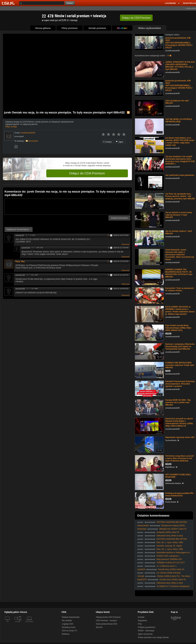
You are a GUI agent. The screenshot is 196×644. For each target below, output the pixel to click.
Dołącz (136, 18)
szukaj (70, 3)
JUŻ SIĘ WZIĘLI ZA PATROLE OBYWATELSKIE (179, 120)
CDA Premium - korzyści (106, 621)
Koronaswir (33, 141)
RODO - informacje (146, 631)
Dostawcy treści (69, 627)
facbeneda (142, 529)
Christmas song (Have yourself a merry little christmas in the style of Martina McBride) (180, 458)
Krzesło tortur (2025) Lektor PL (171, 569)
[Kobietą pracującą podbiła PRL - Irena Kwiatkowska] (149, 500)
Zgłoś (120, 142)
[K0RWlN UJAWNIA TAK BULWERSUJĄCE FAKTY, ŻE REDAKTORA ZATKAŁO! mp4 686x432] (149, 277)
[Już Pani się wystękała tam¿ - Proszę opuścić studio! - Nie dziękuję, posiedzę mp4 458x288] (149, 201)
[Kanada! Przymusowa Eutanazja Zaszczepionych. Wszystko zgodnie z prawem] (149, 388)
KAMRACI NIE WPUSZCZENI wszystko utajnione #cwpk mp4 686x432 (180, 365)
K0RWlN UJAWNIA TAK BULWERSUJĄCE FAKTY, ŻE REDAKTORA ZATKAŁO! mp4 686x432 (179, 273)
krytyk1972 (142, 580)
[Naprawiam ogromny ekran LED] (149, 444)
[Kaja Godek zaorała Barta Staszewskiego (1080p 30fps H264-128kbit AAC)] (149, 332)
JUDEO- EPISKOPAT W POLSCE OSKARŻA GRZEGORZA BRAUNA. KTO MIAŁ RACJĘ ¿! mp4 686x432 (180, 66)
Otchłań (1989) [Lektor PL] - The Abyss (174, 576)
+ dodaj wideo (191, 8)
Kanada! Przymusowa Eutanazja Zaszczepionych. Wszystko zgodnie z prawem (180, 384)
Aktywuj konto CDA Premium (108, 617)
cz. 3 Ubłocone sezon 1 (167, 566)
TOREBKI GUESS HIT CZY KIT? (171, 563)
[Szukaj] (42, 3)
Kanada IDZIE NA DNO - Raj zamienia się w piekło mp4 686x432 (178, 402)
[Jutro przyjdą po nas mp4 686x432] (149, 108)
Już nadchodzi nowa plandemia (180, 175)
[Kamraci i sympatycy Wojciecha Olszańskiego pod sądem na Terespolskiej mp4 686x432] (149, 351)
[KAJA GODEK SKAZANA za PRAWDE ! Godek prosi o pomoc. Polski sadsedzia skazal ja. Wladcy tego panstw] (149, 314)
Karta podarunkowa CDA (107, 624)
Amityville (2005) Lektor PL (168, 532)
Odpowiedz (125, 244)
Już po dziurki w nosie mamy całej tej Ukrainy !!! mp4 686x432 (179, 215)
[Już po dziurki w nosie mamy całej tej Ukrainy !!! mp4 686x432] (149, 219)
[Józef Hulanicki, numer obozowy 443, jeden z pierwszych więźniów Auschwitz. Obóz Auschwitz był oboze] (149, 257)
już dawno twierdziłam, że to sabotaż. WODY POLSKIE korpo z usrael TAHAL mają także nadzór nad (180, 142)
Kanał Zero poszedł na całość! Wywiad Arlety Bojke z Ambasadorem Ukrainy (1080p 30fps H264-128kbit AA (179, 422)
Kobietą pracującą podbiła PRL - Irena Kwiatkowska (180, 494)
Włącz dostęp (11, 127)
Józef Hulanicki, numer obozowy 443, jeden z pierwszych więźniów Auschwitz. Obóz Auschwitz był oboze (180, 255)
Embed (107, 142)
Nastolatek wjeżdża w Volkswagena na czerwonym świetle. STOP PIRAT (163, 554)
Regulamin (142, 621)
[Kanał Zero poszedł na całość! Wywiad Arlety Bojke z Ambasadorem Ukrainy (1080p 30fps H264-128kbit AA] (149, 426)
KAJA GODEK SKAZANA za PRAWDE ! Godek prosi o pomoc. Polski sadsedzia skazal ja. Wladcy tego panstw (180, 310)
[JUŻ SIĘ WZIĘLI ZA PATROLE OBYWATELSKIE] (149, 126)
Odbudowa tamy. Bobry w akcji (170, 536)
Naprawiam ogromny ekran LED (180, 437)
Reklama (66, 634)
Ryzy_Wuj (20, 261)
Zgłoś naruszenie (145, 634)
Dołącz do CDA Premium (87, 173)
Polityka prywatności (147, 627)
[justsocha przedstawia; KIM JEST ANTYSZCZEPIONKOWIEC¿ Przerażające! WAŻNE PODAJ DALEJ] (149, 42)
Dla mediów (67, 621)
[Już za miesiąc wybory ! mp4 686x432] (149, 238)
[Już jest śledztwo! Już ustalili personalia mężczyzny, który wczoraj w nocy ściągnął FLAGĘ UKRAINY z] (149, 164)
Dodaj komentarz (119, 218)
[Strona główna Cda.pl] (9, 3)
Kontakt (141, 617)
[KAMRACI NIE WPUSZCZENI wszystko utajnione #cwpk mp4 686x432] (149, 370)
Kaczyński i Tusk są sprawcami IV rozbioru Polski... (180, 289)
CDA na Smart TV (69, 631)
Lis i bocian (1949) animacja (168, 573)
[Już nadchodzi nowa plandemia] (149, 182)
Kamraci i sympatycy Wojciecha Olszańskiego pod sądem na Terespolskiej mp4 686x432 (180, 347)
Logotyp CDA (68, 624)
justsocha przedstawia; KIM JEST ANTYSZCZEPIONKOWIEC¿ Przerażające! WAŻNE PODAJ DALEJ (179, 43)
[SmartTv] (20, 623)
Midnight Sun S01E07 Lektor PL (173, 529)
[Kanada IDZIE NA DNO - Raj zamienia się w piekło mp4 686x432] (149, 407)
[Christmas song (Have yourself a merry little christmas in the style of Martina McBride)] (149, 463)
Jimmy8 (141, 576)
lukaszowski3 (143, 526)
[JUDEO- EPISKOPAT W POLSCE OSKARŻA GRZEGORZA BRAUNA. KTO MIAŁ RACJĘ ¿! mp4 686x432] (149, 69)
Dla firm (99, 627)
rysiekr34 (141, 569)
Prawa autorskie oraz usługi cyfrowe (153, 637)
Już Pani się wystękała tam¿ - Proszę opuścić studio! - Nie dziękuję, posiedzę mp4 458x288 (180, 196)
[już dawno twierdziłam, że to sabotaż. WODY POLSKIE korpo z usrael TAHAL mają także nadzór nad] (149, 145)
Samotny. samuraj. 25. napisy (169, 546)
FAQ (140, 624)
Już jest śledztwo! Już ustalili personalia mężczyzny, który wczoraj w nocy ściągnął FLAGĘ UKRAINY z (180, 160)
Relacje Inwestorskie (71, 617)
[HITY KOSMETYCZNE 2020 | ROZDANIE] (149, 482)
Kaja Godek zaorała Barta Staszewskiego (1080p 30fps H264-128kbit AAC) (178, 328)
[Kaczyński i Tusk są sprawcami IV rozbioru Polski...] (149, 295)
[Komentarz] (67, 207)
